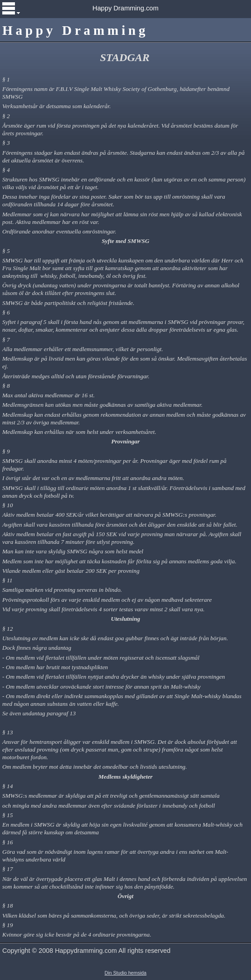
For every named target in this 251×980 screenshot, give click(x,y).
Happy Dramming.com (125, 8)
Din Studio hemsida (125, 973)
